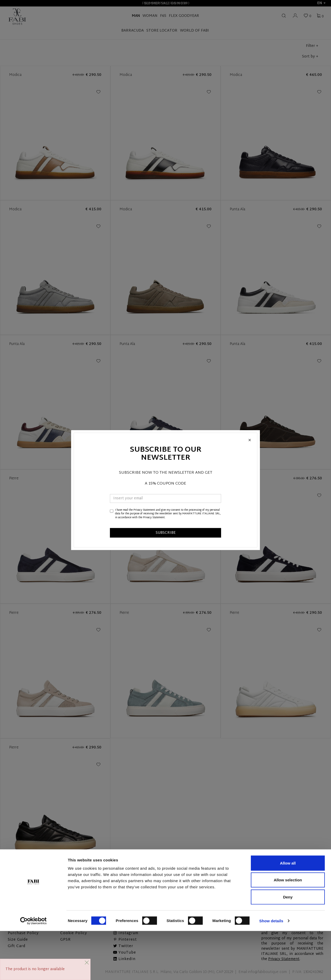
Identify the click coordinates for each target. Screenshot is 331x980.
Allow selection (288, 929)
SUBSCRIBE (166, 533)
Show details (271, 970)
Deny (288, 946)
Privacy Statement (144, 510)
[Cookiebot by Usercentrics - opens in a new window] (33, 970)
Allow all (288, 912)
